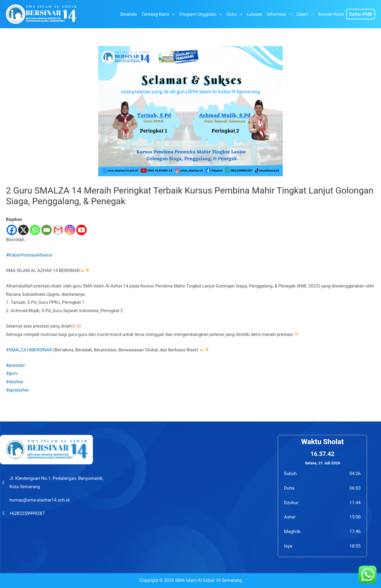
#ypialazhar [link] (17, 390)
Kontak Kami (331, 14)
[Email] (47, 230)
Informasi (279, 14)
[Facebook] (12, 230)
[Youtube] (81, 230)
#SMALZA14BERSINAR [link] (29, 350)
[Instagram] (70, 230)
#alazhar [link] (15, 382)
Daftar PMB (361, 14)
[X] (23, 230)
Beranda (128, 14)
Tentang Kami (158, 14)
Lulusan (254, 14)
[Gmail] (58, 230)
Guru (234, 14)
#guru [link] (12, 373)
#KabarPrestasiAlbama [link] (29, 255)
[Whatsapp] (35, 230)
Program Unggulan (201, 14)
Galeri (305, 14)
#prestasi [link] (15, 365)
